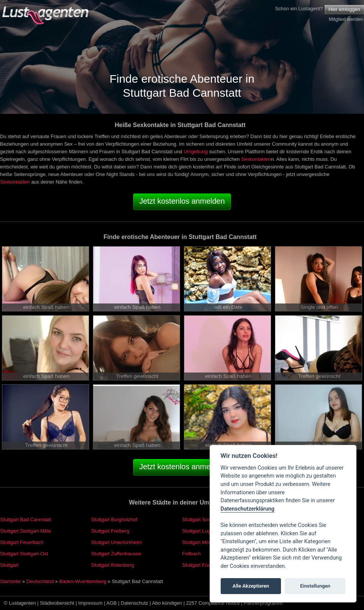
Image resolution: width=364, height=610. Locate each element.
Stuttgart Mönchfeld (203, 542)
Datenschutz (135, 603)
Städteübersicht (57, 603)
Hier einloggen (344, 9)
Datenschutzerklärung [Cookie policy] (248, 509)
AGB (112, 603)
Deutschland (40, 581)
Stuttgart (9, 565)
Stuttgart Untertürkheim (116, 542)
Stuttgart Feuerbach (22, 542)
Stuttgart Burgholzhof (114, 520)
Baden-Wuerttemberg (83, 581)
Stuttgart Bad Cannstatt (26, 520)
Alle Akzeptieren (251, 586)
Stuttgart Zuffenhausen (116, 554)
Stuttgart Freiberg (110, 531)
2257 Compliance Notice (213, 603)
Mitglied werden (346, 19)
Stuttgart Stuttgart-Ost (24, 554)
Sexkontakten (256, 159)
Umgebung (196, 152)
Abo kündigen (167, 603)
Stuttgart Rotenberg (112, 565)
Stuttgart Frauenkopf (205, 565)
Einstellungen (315, 586)
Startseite (10, 581)
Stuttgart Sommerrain (206, 520)
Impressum (90, 603)
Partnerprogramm (263, 603)
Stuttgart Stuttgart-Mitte (25, 531)
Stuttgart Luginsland (204, 531)
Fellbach (191, 554)
